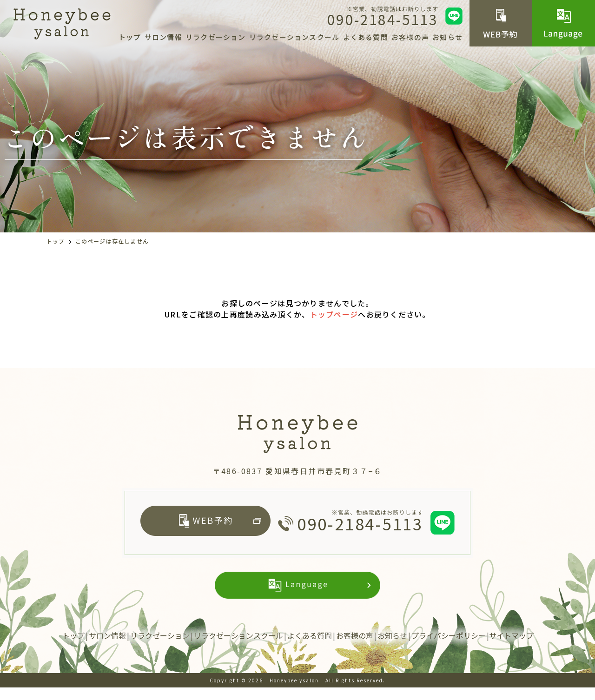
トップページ (334, 314)
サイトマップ (511, 648)
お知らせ (447, 37)
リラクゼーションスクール (294, 37)
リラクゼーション (216, 37)
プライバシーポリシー (449, 648)
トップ (130, 37)
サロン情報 (163, 37)
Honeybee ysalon (294, 693)
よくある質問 (366, 37)
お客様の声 (410, 37)
